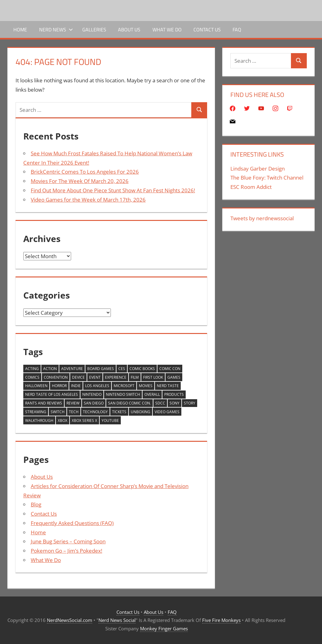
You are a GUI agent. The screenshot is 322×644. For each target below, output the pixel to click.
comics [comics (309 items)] (32, 377)
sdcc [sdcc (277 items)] (160, 403)
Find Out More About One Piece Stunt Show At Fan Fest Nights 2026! (113, 190)
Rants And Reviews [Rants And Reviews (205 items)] (44, 403)
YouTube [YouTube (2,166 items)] (110, 420)
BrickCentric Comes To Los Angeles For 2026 (85, 172)
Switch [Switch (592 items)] (58, 412)
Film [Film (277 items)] (135, 377)
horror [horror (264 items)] (59, 386)
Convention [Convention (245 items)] (56, 377)
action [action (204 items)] (50, 369)
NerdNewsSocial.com (70, 620)
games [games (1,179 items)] (174, 377)
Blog (36, 504)
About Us (129, 30)
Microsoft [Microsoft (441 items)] (124, 386)
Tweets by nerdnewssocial (262, 218)
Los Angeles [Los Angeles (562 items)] (97, 386)
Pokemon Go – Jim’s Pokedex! (66, 551)
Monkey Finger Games (164, 628)
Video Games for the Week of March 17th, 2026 (88, 200)
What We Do (167, 30)
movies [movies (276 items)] (146, 386)
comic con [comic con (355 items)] (170, 369)
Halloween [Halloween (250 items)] (36, 386)
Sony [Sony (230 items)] (175, 403)
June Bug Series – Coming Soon (68, 541)
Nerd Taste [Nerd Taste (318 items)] (168, 386)
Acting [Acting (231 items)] (32, 369)
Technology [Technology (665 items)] (95, 412)
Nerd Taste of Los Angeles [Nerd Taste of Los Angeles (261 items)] (52, 394)
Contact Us (207, 30)
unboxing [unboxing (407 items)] (141, 412)
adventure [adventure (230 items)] (72, 369)
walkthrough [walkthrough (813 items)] (39, 420)
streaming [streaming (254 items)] (36, 412)
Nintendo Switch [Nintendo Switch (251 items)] (123, 394)
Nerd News (56, 30)
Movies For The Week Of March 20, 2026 (80, 181)
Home (20, 30)
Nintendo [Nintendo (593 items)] (92, 394)
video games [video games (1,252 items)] (167, 412)
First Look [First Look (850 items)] (153, 377)
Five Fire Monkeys (221, 620)
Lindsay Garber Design (258, 169)
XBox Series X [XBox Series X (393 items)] (84, 420)
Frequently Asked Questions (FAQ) (72, 523)
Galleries (94, 30)
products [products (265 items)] (174, 394)
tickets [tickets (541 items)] (119, 412)
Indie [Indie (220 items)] (76, 386)
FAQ (237, 30)
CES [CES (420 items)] (122, 369)
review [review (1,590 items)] (73, 403)
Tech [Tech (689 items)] (74, 412)
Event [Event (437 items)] (95, 377)
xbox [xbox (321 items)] (63, 420)
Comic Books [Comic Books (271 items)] (142, 369)
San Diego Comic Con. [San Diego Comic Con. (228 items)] (129, 403)
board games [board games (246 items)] (101, 369)
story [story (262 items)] (190, 403)
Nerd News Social (117, 620)
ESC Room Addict (251, 187)
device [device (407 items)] (78, 377)
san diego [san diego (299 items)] (94, 403)
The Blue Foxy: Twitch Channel (267, 178)
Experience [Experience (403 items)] (116, 377)
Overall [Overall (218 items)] (152, 394)
